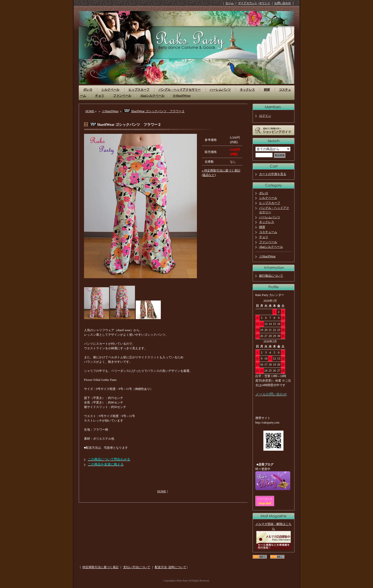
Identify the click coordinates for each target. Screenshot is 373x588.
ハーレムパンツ (220, 90)
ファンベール (122, 96)
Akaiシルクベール (152, 96)
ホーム (230, 3)
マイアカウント (248, 3)
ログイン (265, 116)
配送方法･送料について (171, 567)
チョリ (100, 96)
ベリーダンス (265, 499)
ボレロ (88, 90)
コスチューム (268, 232)
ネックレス (247, 90)
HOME (90, 111)
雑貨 (267, 90)
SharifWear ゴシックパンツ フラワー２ (154, 111)
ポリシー (265, 3)
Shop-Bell (265, 503)
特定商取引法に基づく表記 (101, 567)
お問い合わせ (283, 3)
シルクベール (110, 90)
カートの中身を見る (273, 174)
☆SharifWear (182, 96)
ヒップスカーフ (139, 90)
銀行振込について (271, 276)
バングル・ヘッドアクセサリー (180, 90)
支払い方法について (137, 567)
